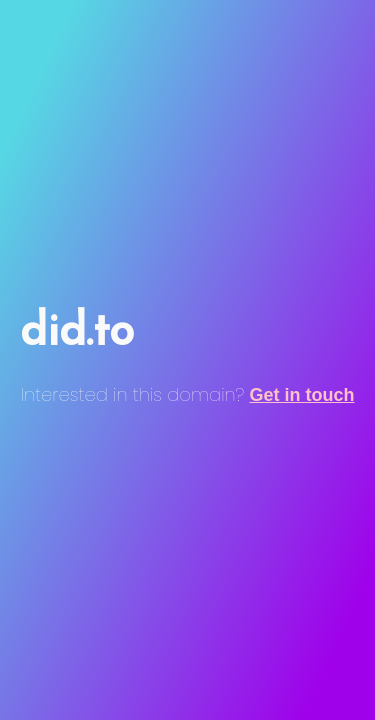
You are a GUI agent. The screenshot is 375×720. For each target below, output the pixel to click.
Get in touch (302, 395)
